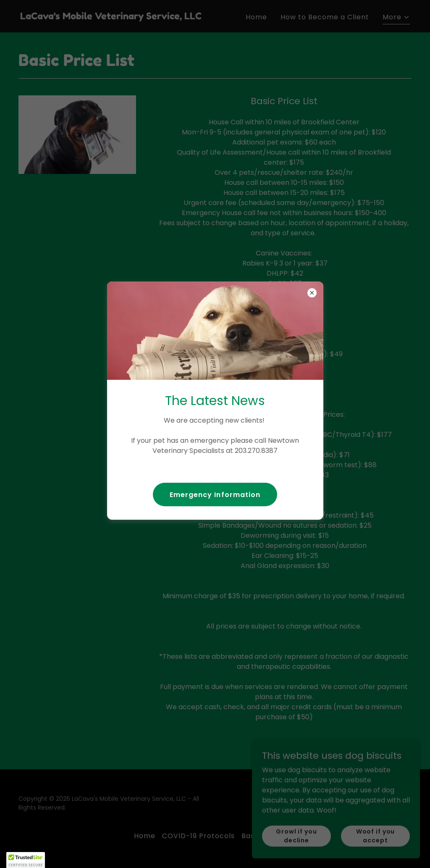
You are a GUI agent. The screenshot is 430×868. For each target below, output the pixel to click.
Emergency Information (215, 495)
